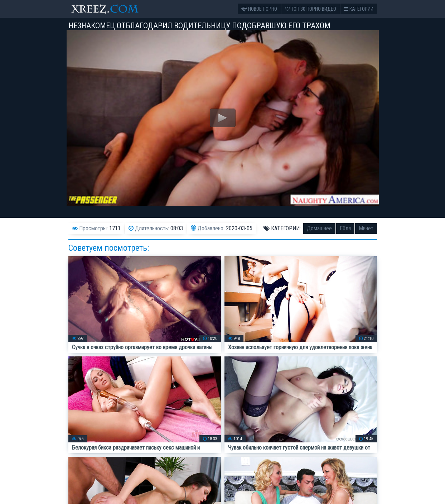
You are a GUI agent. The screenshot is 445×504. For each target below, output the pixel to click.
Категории (359, 9)
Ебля (345, 228)
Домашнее (319, 228)
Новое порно (259, 9)
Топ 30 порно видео (311, 9)
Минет (366, 228)
